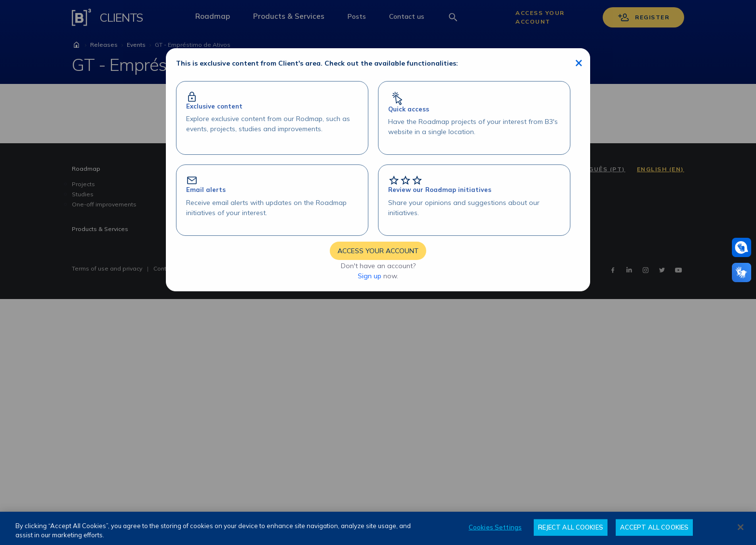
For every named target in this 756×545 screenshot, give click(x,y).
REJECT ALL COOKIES (571, 527)
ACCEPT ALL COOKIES (654, 527)
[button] (742, 247)
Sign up (370, 276)
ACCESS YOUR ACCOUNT (378, 251)
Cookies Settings (495, 527)
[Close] (741, 527)
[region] (378, 528)
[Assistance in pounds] (742, 247)
